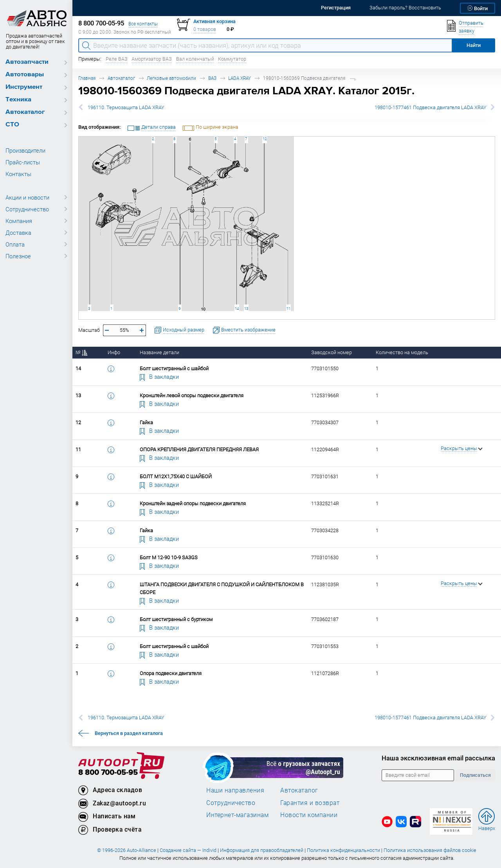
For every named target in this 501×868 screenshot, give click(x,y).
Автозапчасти (27, 62)
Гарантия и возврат (310, 803)
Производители (25, 150)
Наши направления (235, 790)
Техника (18, 100)
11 (288, 309)
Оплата (15, 244)
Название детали (159, 352)
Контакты (18, 174)
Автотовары (25, 75)
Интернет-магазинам (237, 815)
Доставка (18, 232)
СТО (12, 125)
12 (265, 139)
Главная (87, 78)
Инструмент (24, 87)
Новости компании (309, 815)
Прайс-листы (23, 162)
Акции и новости (27, 197)
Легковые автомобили (171, 78)
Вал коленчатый (195, 59)
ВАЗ (212, 78)
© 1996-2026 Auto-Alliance (127, 850)
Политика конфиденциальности (343, 850)
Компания (19, 221)
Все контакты (143, 24)
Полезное (18, 256)
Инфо (114, 352)
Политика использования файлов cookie (430, 850)
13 (246, 309)
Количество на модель (402, 352)
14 (237, 309)
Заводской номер (332, 352)
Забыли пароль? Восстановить (405, 8)
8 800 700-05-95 (108, 773)
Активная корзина (214, 21)
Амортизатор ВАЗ (152, 59)
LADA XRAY (240, 78)
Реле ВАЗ (117, 59)
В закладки (159, 376)
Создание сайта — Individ (188, 850)
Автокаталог (25, 112)
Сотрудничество (27, 209)
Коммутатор (232, 59)
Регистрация (336, 8)
